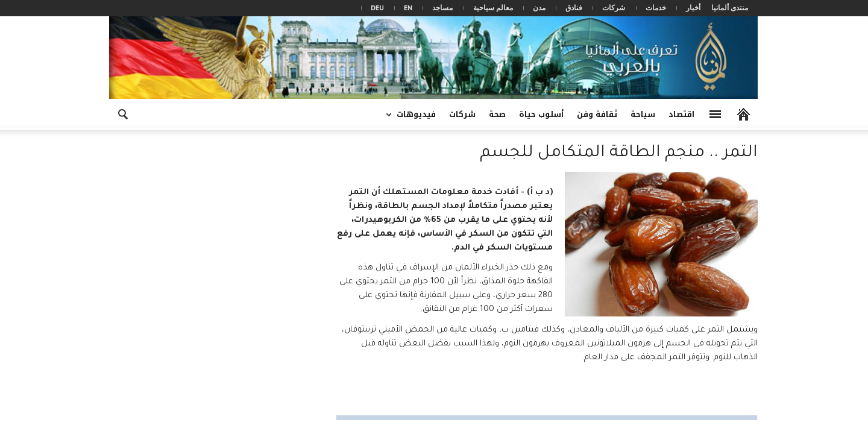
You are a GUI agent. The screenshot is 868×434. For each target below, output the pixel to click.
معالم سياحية (493, 8)
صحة (497, 114)
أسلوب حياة (541, 114)
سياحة (643, 114)
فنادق (574, 8)
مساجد (442, 8)
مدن (539, 8)
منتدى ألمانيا (730, 8)
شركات (614, 8)
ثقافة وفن (597, 114)
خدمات (656, 8)
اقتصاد (681, 114)
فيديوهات (414, 118)
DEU (377, 8)
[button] (122, 113)
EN (408, 8)
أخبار (693, 8)
